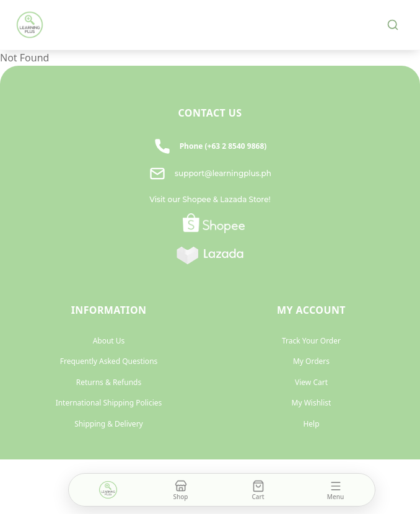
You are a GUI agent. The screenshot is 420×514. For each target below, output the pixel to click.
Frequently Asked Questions (109, 361)
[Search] (393, 25)
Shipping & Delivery (108, 424)
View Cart (311, 382)
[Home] (108, 490)
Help (311, 424)
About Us (109, 341)
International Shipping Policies (109, 403)
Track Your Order (311, 341)
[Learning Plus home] (30, 25)
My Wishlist (312, 403)
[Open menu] (335, 490)
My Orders (311, 361)
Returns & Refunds (109, 382)
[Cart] (258, 490)
